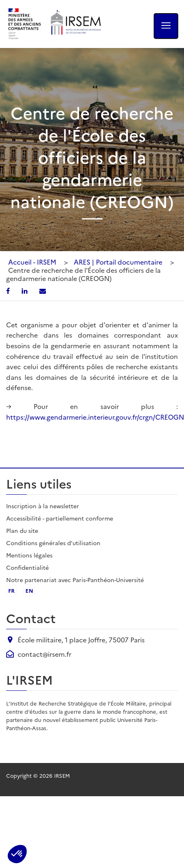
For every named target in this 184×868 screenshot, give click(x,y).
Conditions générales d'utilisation (53, 543)
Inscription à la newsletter (43, 506)
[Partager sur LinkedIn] (25, 290)
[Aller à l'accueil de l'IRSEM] (75, 24)
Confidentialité (27, 567)
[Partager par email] (43, 290)
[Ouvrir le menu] (166, 26)
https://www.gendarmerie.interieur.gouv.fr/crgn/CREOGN (95, 417)
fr (11, 590)
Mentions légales (29, 555)
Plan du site (22, 530)
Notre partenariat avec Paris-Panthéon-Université (75, 580)
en (29, 590)
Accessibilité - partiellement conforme (60, 518)
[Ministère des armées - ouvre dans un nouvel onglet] (25, 24)
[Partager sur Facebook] (9, 290)
